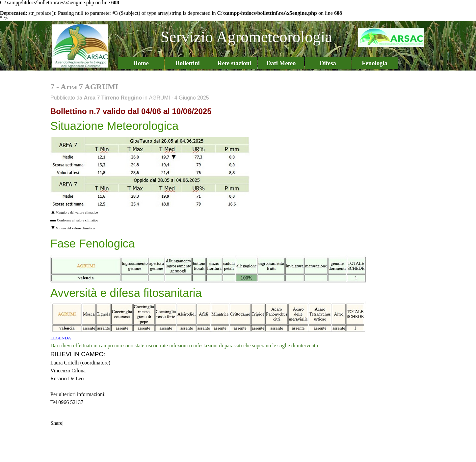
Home (141, 63)
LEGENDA (61, 338)
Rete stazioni (234, 63)
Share (56, 423)
